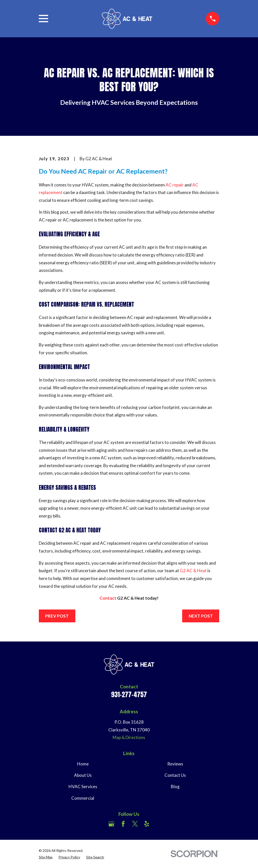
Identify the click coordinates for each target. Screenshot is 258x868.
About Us (83, 775)
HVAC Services (83, 786)
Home (83, 764)
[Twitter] (135, 824)
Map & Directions (129, 737)
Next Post (201, 616)
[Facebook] (123, 824)
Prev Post (57, 616)
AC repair (175, 185)
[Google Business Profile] (111, 824)
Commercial (83, 798)
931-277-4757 (129, 694)
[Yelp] (147, 824)
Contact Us (175, 775)
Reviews (175, 764)
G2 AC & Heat (193, 571)
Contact (108, 598)
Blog (175, 786)
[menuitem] (46, 857)
